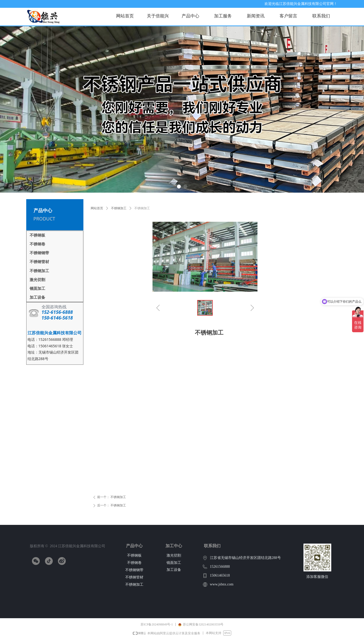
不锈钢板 (37, 235)
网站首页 (97, 208)
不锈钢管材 (39, 262)
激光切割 (37, 280)
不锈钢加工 (119, 208)
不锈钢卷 (37, 244)
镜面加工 (37, 289)
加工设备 (37, 297)
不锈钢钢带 (39, 253)
